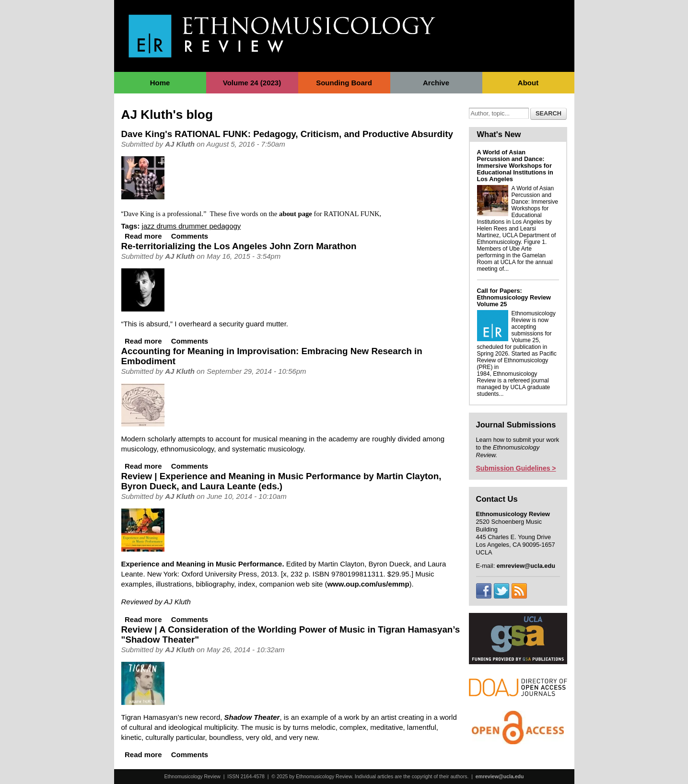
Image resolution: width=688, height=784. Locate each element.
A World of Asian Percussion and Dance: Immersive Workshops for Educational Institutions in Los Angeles (515, 166)
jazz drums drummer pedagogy (192, 226)
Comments (190, 236)
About (528, 83)
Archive (436, 83)
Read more (143, 236)
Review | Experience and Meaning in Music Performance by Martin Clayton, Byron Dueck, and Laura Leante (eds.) (281, 481)
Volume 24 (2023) (252, 83)
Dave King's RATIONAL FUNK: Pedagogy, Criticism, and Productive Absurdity (287, 134)
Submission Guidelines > (516, 468)
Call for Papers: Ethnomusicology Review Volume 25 (514, 297)
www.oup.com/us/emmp (368, 584)
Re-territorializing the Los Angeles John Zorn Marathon (239, 246)
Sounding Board (344, 83)
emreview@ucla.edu (500, 776)
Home (160, 83)
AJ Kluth (180, 144)
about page (296, 214)
